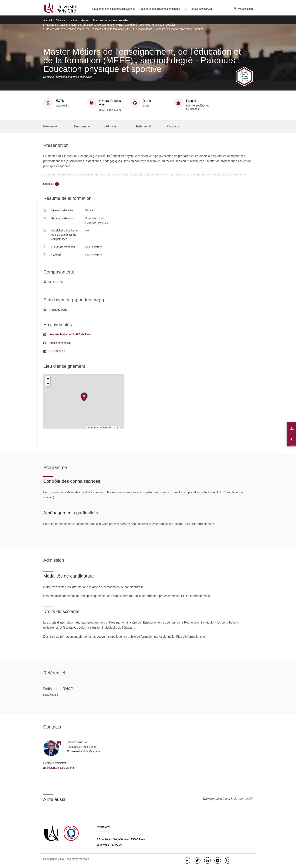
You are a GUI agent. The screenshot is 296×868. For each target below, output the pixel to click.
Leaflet (90, 427)
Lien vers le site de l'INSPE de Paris (67, 334)
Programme (82, 126)
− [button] (48, 384)
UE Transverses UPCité (199, 9)
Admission (112, 126)
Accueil (47, 20)
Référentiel (143, 126)
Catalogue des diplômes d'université (113, 9)
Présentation (52, 126)
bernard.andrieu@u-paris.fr (86, 751)
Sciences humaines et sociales (111, 20)
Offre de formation (66, 20)
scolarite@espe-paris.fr (61, 768)
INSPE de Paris (55, 310)
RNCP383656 (54, 351)
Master (85, 20)
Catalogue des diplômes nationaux (160, 9)
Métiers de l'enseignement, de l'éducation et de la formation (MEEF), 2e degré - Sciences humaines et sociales (111, 25)
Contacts (173, 126)
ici (213, 524)
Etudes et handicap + (59, 343)
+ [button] (48, 379)
